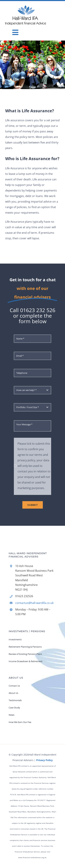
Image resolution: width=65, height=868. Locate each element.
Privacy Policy (44, 760)
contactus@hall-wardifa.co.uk (34, 603)
